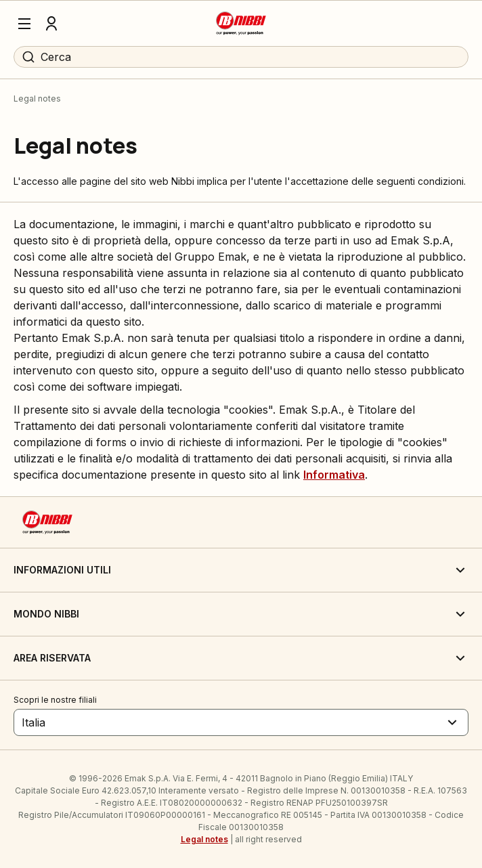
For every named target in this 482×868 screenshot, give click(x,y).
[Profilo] (51, 24)
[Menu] (24, 24)
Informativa (334, 475)
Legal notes (204, 839)
